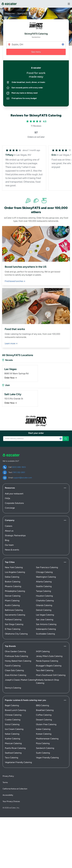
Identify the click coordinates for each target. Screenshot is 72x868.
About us (9, 531)
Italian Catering (12, 734)
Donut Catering (12, 724)
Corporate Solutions (14, 503)
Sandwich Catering (45, 748)
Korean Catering (44, 734)
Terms (5, 782)
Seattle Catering (44, 586)
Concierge (10, 508)
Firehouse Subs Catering (16, 656)
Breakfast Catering (45, 710)
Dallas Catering (12, 577)
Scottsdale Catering (45, 634)
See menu (36, 52)
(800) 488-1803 (19, 467)
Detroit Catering (44, 610)
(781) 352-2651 (19, 472)
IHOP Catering (43, 651)
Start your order (36, 433)
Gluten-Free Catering (46, 724)
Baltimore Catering (14, 610)
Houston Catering (44, 596)
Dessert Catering (44, 720)
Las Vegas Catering (45, 615)
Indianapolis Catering (46, 629)
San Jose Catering (45, 620)
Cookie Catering (13, 720)
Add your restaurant (14, 494)
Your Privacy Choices (11, 801)
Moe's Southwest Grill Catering (51, 675)
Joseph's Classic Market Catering (20, 680)
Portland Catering (13, 620)
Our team (9, 545)
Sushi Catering (43, 753)
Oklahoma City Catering (16, 634)
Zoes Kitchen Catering (15, 675)
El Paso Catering (13, 629)
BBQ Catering (42, 705)
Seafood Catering (13, 753)
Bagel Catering (12, 705)
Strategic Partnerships (15, 535)
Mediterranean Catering (47, 739)
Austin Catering (12, 605)
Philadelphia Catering (15, 591)
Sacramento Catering (15, 615)
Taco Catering (11, 758)
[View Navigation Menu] (69, 4)
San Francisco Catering (47, 567)
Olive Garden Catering (15, 651)
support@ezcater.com (23, 478)
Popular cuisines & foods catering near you (25, 700)
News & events (12, 550)
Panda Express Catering (47, 661)
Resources (10, 488)
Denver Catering (13, 596)
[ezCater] (9, 4)
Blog (7, 540)
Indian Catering (43, 729)
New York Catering (14, 567)
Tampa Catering (43, 591)
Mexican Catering (13, 743)
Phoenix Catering (13, 586)
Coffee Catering (44, 715)
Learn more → (11, 343)
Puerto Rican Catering (15, 748)
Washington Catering (46, 577)
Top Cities (10, 562)
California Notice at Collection (15, 789)
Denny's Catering (13, 688)
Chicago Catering (44, 572)
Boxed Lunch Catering (15, 710)
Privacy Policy (8, 776)
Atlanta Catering (44, 582)
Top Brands (10, 646)
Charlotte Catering (45, 601)
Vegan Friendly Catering (47, 758)
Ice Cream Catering (14, 729)
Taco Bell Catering (45, 670)
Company (10, 520)
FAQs (7, 498)
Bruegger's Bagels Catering (49, 666)
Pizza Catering (43, 743)
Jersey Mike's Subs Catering (49, 656)
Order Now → (11, 378)
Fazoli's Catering (13, 666)
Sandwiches (10, 14)
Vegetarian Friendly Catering (18, 762)
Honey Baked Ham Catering (18, 661)
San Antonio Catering (46, 624)
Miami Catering (12, 601)
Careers (9, 526)
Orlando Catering (44, 605)
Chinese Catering (13, 715)
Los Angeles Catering (15, 572)
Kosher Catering (12, 739)
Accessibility (8, 795)
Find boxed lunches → (15, 281)
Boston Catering (13, 582)
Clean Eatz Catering (14, 670)
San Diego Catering (14, 624)
